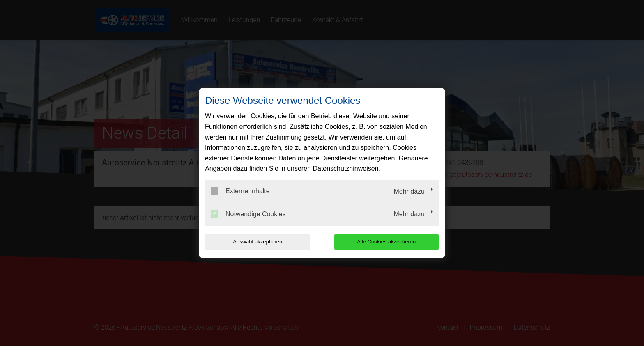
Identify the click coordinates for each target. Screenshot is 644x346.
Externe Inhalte (240, 191)
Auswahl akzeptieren (258, 242)
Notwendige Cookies (248, 214)
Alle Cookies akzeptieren (386, 242)
